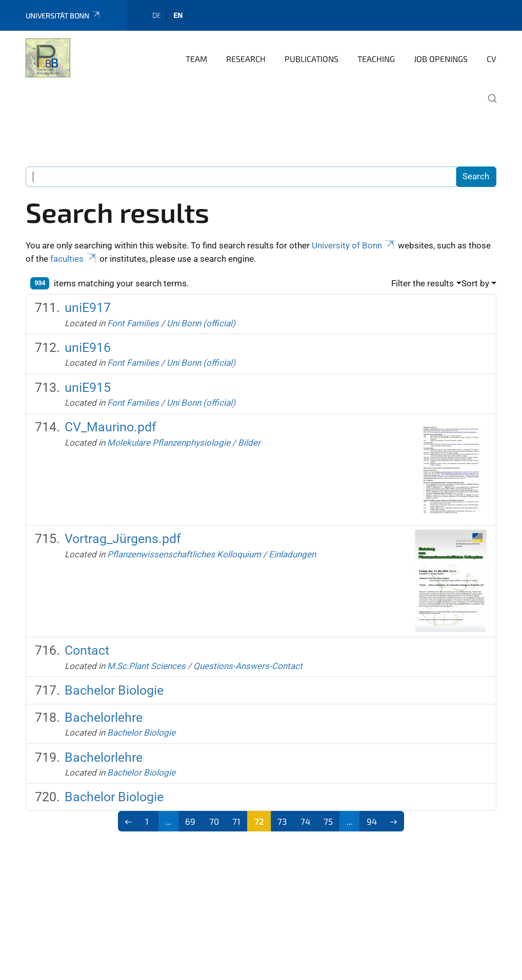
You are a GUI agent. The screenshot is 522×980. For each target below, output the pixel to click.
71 (236, 821)
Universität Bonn (63, 16)
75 (328, 821)
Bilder (249, 443)
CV (491, 59)
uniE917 (88, 308)
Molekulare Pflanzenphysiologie (169, 443)
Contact (87, 650)
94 (372, 821)
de (157, 15)
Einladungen (292, 554)
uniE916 (88, 348)
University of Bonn (354, 245)
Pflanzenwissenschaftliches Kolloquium (184, 554)
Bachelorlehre (104, 717)
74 (305, 821)
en (178, 15)
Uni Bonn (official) (201, 323)
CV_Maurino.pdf (111, 427)
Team (196, 59)
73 (282, 821)
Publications (312, 59)
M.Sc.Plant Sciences (146, 666)
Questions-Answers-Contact (248, 666)
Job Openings (441, 59)
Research (246, 59)
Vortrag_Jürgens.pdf (123, 539)
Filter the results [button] (423, 283)
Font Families (133, 323)
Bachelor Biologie (114, 690)
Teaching (376, 59)
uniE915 (88, 388)
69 (190, 821)
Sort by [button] (475, 283)
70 (214, 821)
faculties (74, 259)
